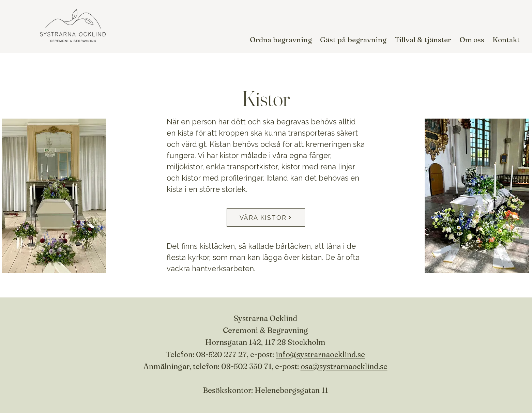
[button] (281, 40)
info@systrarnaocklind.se (320, 354)
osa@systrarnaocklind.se (344, 366)
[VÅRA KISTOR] (266, 217)
